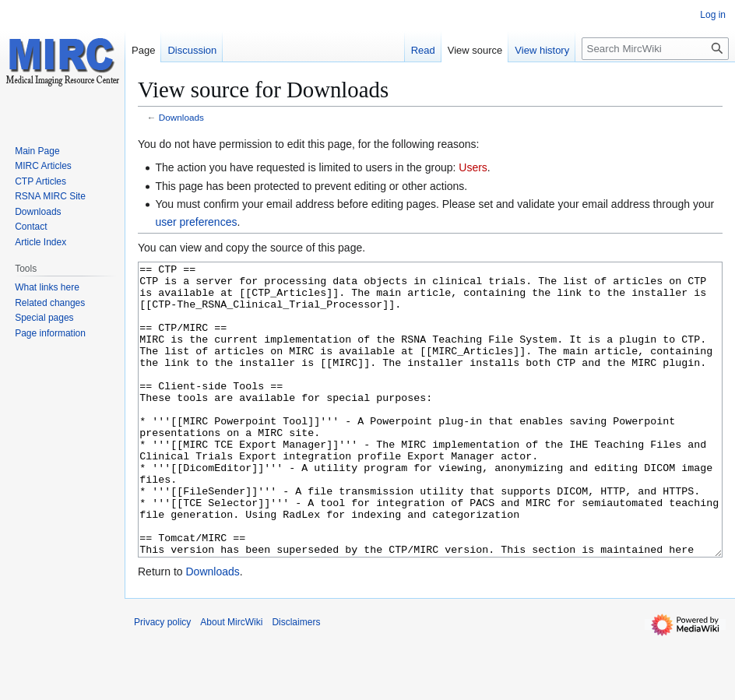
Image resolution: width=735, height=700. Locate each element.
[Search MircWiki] (655, 49)
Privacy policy (162, 681)
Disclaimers (296, 681)
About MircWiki (231, 681)
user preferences (196, 222)
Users (473, 167)
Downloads (181, 117)
